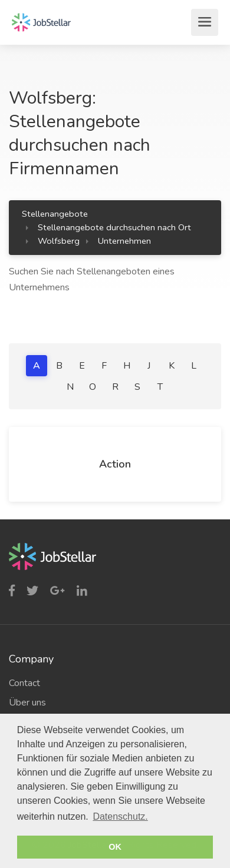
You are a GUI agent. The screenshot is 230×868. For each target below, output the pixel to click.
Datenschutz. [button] (120, 816)
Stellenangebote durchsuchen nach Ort (114, 227)
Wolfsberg (59, 241)
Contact (24, 683)
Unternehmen (124, 241)
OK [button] (115, 847)
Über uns (27, 703)
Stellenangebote (55, 214)
